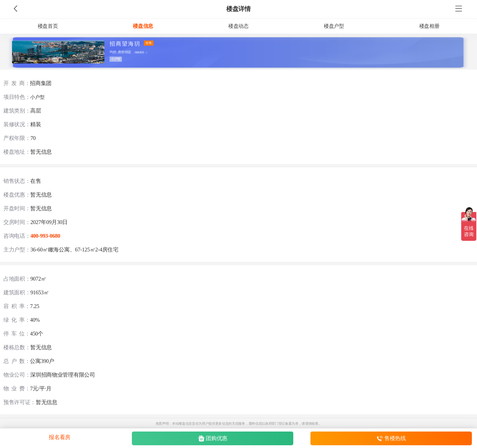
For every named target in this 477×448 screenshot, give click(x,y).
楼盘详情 (239, 9)
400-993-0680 (45, 236)
